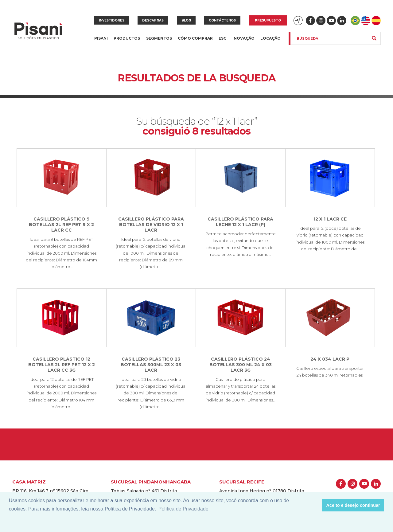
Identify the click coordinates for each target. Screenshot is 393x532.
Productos (127, 42)
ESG (223, 38)
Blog (186, 20)
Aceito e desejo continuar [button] (353, 505)
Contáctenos (222, 20)
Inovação (243, 38)
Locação (270, 38)
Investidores (112, 20)
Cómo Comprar (195, 38)
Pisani (101, 42)
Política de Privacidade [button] (183, 509)
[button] (316, 505)
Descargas (153, 20)
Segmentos (159, 42)
